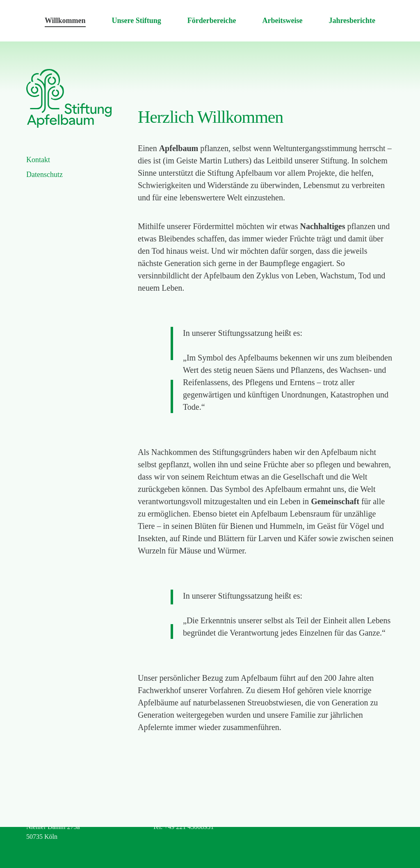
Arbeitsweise (282, 21)
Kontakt (38, 160)
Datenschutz (45, 175)
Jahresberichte (352, 21)
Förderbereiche (212, 21)
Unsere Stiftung (137, 21)
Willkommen (65, 21)
